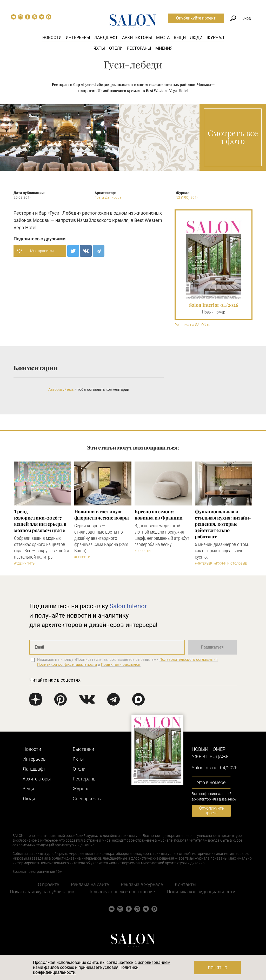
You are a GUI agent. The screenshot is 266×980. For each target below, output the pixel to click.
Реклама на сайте (90, 884)
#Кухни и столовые (231, 563)
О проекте (48, 884)
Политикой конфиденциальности (67, 664)
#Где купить (24, 563)
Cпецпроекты (87, 799)
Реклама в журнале (142, 884)
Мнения (164, 48)
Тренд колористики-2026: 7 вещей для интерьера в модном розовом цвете (40, 521)
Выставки (83, 749)
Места (163, 38)
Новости (52, 38)
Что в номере (211, 782)
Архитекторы (137, 38)
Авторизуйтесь (61, 389)
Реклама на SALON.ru (192, 325)
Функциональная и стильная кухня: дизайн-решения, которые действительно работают (223, 524)
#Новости (82, 557)
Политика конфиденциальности (201, 892)
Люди (196, 38)
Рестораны (139, 48)
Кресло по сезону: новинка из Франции (159, 515)
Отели (116, 48)
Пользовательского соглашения (189, 659)
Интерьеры (78, 38)
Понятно (218, 968)
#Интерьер (203, 563)
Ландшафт (106, 38)
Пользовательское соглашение (121, 892)
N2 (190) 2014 (187, 197)
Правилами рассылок (121, 664)
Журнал (215, 38)
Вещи (180, 38)
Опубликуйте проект (196, 18)
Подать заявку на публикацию (43, 892)
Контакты (186, 884)
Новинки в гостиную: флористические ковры (102, 515)
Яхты (99, 48)
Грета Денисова (108, 197)
